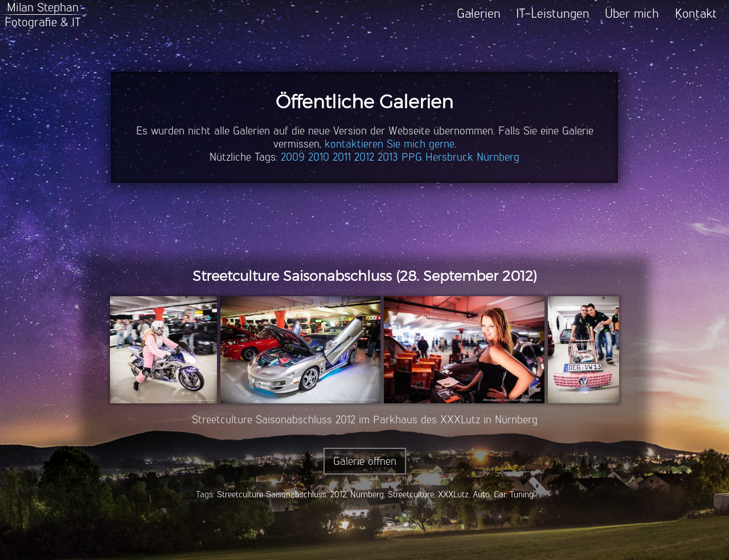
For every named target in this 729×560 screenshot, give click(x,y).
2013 (388, 157)
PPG (412, 157)
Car (500, 494)
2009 (293, 157)
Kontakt (696, 13)
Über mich (632, 13)
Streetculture (411, 494)
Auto (481, 494)
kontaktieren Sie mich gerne (390, 144)
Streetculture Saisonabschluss (272, 494)
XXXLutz (453, 494)
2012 (364, 157)
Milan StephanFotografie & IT (43, 15)
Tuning (522, 494)
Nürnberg (498, 157)
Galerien (479, 13)
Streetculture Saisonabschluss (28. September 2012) (365, 276)
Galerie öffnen (365, 461)
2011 (342, 157)
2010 (319, 157)
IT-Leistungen (553, 13)
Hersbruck (449, 157)
